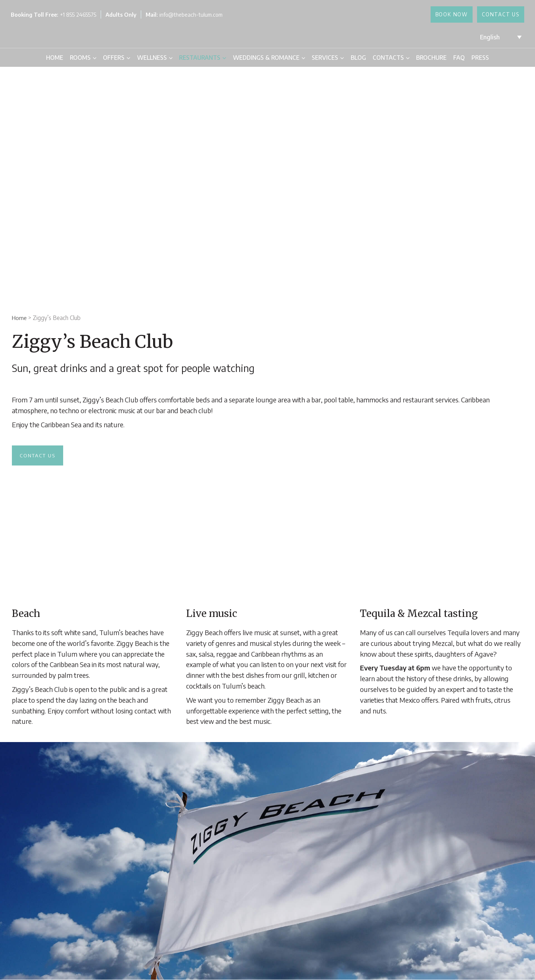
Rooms (83, 58)
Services (328, 58)
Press (480, 57)
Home (55, 57)
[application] (93, 58)
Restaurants (202, 58)
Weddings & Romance (269, 58)
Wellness (155, 58)
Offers (116, 58)
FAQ (459, 57)
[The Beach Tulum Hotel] (266, 37)
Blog (358, 57)
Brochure (431, 57)
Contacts (391, 58)
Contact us (39, 455)
